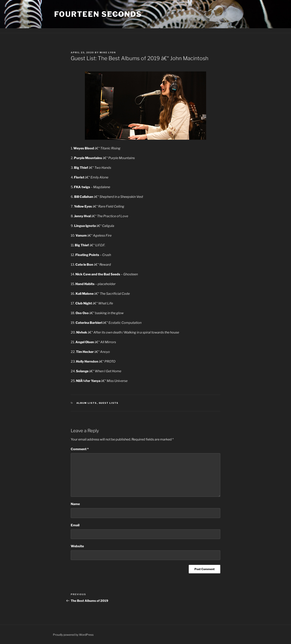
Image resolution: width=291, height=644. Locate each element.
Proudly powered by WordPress (73, 635)
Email (75, 525)
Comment (80, 449)
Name (75, 504)
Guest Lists (109, 403)
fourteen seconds (98, 14)
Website (77, 546)
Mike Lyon (108, 52)
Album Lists (87, 403)
